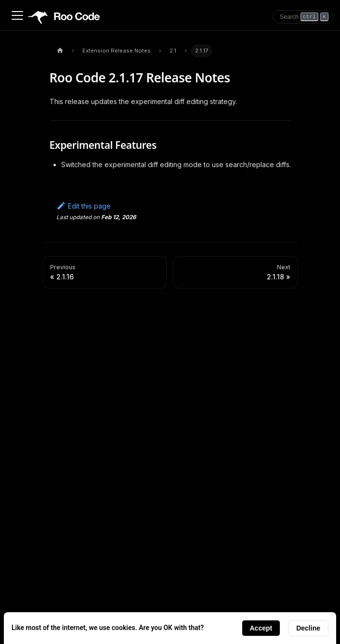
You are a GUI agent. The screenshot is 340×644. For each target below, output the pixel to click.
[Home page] (60, 51)
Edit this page (84, 206)
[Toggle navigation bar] (17, 15)
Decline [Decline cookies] (308, 628)
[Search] (303, 17)
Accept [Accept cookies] (261, 628)
